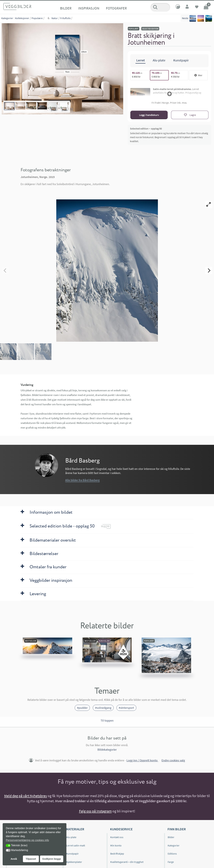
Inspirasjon (89, 8)
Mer (198, 75)
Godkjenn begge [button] (52, 859)
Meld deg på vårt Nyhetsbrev (26, 796)
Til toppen (107, 720)
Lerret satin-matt (76, 845)
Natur (55, 18)
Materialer (75, 829)
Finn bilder (177, 829)
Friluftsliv (65, 18)
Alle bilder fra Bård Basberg (82, 480)
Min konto (116, 845)
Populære (37, 18)
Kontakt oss (117, 837)
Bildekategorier (107, 750)
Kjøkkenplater (74, 862)
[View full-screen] (209, 205)
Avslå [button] (14, 859)
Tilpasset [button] (31, 859)
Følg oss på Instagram (95, 811)
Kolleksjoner (22, 18)
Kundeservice (121, 829)
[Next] (209, 270)
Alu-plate (71, 837)
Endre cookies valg (173, 760)
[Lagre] (190, 115)
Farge (171, 862)
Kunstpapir (72, 854)
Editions (172, 854)
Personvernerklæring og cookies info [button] (27, 840)
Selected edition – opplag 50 (146, 129)
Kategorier (7, 18)
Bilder (66, 8)
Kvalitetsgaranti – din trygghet (127, 862)
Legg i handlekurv (149, 115)
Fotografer (116, 8)
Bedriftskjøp (117, 854)
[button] (8, 846)
